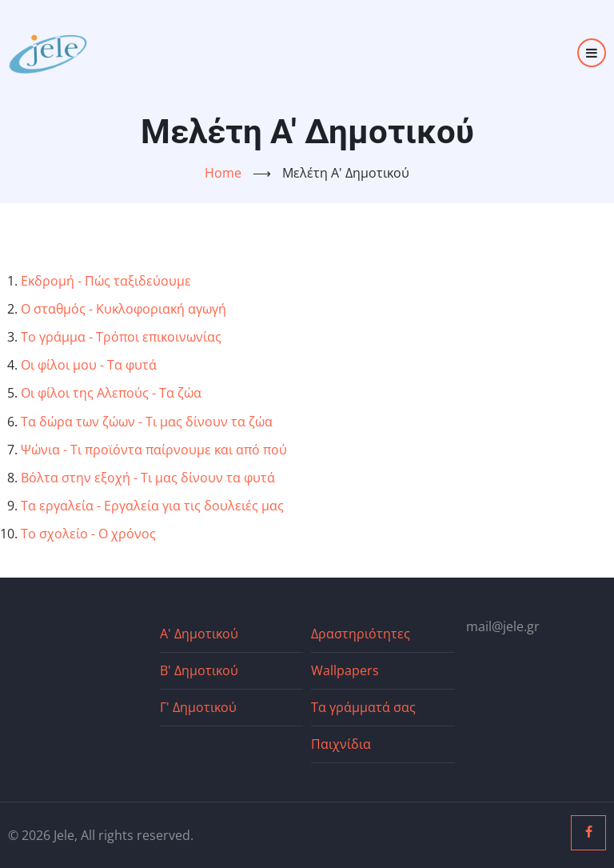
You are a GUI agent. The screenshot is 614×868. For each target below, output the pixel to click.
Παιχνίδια (341, 744)
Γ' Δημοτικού (198, 707)
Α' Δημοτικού (199, 634)
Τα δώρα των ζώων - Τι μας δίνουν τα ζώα (147, 422)
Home (223, 173)
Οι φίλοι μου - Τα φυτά (89, 365)
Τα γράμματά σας (363, 707)
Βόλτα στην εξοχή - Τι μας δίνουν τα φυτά (148, 478)
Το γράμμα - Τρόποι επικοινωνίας (121, 337)
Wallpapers (345, 670)
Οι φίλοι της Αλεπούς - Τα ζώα (111, 393)
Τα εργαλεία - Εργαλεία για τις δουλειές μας (152, 506)
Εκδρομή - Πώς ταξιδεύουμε (106, 281)
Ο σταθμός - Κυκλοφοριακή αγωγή (124, 309)
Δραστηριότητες (361, 634)
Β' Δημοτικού (199, 670)
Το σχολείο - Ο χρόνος (88, 534)
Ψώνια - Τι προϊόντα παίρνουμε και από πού (154, 450)
